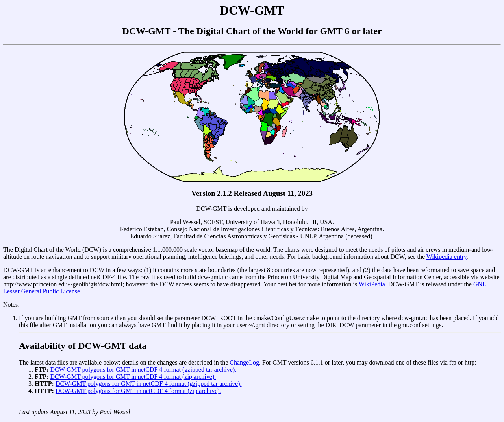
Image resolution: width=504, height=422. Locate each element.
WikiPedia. (373, 284)
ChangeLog (244, 362)
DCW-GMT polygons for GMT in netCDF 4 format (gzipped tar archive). (144, 369)
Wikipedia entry (447, 257)
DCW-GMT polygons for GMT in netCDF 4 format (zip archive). (133, 377)
